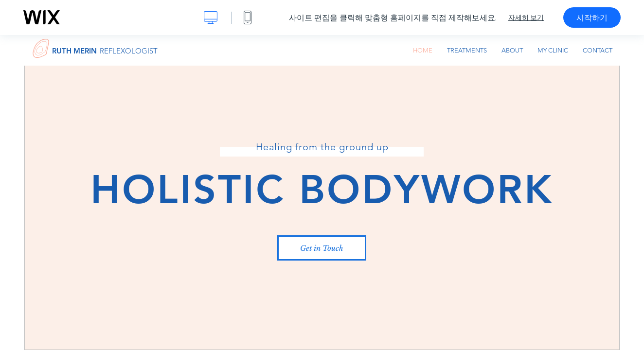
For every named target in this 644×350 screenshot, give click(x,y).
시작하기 (592, 17)
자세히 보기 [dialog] (526, 17)
